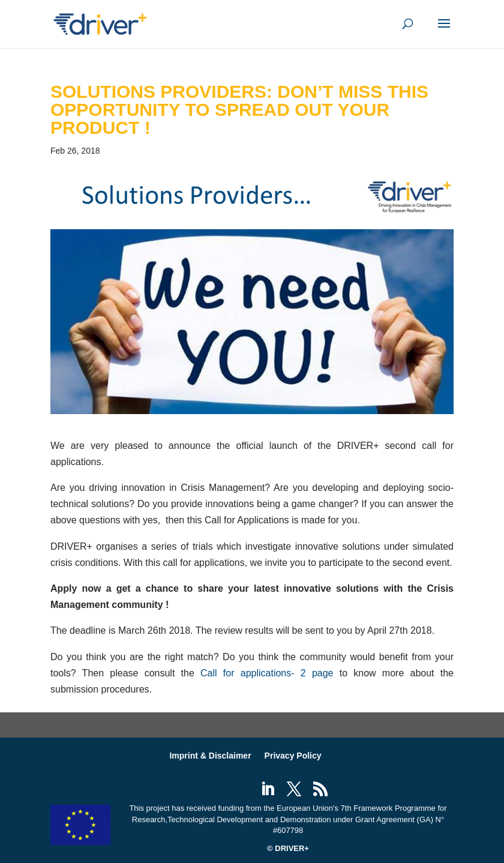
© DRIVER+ (288, 848)
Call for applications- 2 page (267, 673)
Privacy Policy (293, 756)
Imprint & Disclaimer (210, 756)
